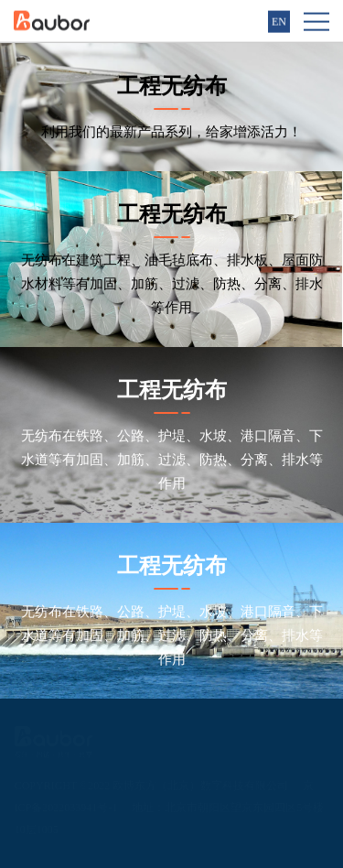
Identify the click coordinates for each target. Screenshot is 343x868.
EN (279, 21)
